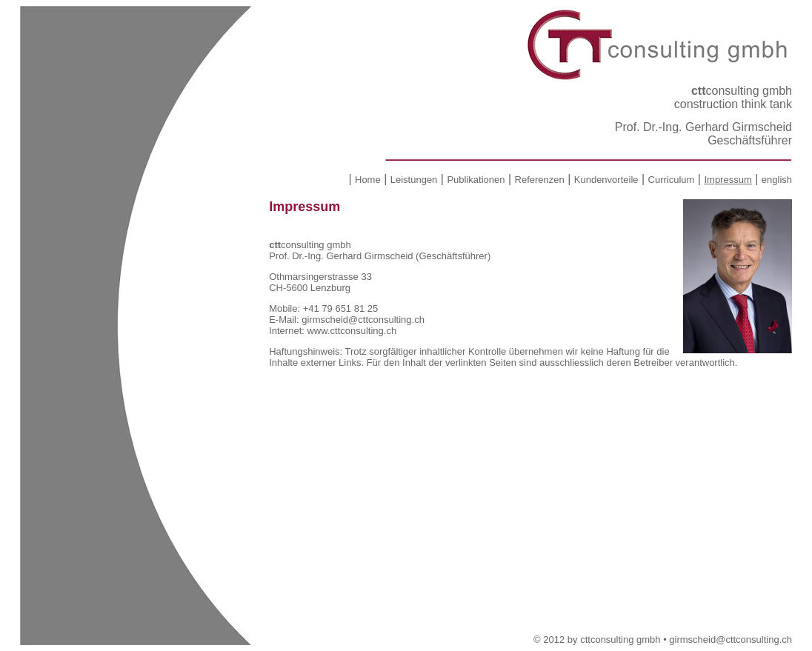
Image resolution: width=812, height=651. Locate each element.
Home (368, 180)
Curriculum (672, 180)
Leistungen (414, 180)
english (777, 180)
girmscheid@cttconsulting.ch (363, 320)
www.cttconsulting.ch (352, 331)
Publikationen (476, 180)
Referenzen (540, 180)
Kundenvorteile (606, 180)
